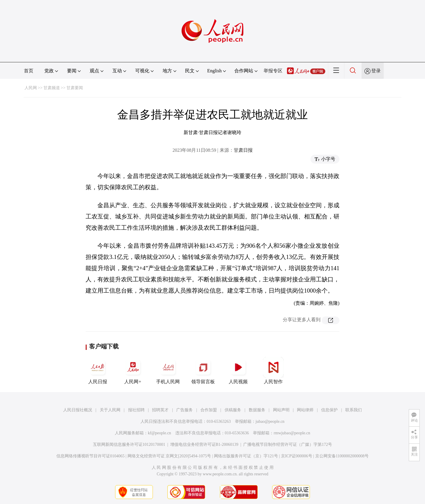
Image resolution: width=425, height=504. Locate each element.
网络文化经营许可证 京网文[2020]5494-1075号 (169, 456)
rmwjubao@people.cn (292, 433)
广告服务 (184, 410)
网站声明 (281, 410)
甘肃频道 (52, 88)
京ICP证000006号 (297, 456)
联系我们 (354, 410)
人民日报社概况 (78, 410)
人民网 (31, 88)
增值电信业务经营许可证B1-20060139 (204, 445)
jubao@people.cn (270, 421)
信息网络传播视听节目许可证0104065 (90, 456)
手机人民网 (168, 371)
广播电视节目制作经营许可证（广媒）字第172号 (288, 445)
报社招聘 (136, 410)
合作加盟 (209, 410)
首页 (29, 71)
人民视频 (238, 371)
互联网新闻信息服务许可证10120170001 (129, 445)
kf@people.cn (160, 433)
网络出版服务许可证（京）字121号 (246, 456)
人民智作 (273, 371)
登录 (376, 71)
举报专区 (273, 71)
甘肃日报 (243, 150)
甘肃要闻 (75, 88)
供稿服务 (233, 410)
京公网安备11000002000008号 (342, 456)
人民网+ (133, 371)
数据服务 (257, 410)
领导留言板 (203, 371)
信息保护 (329, 410)
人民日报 (98, 371)
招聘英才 (160, 410)
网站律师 (305, 410)
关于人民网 (110, 410)
